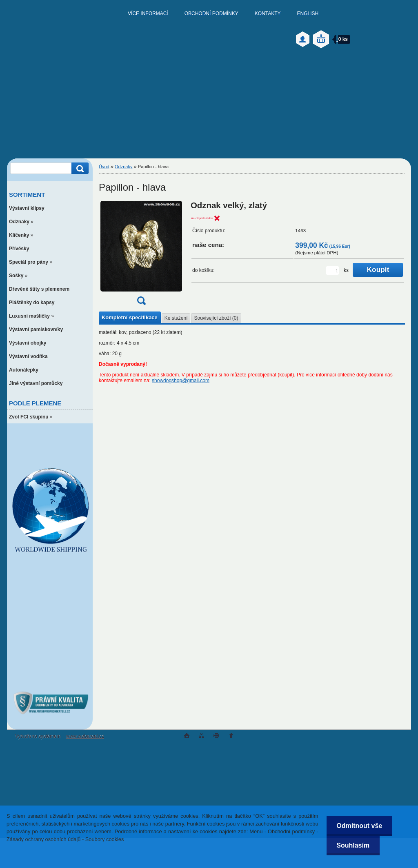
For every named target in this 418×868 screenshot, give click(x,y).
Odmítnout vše (359, 826)
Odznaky (123, 167)
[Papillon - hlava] (141, 256)
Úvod (104, 167)
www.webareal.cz (85, 736)
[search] (79, 168)
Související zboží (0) (216, 318)
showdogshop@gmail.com (181, 381)
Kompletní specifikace (130, 317)
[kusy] (332, 270)
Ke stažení (176, 318)
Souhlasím (353, 845)
